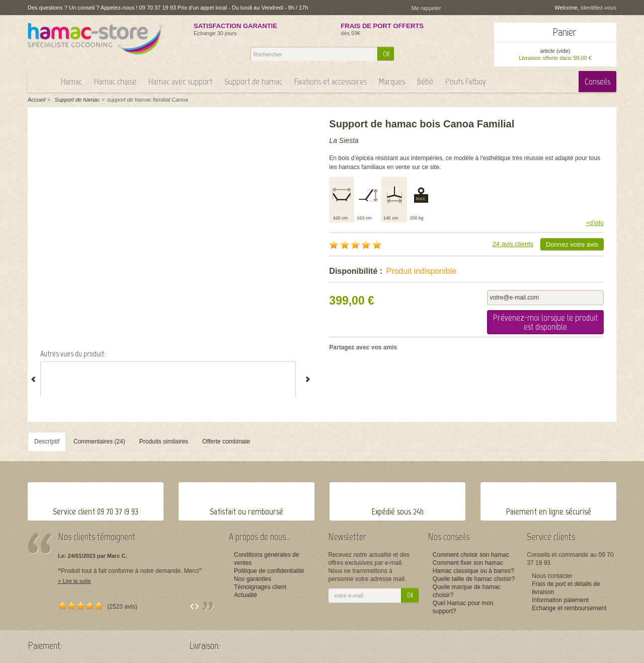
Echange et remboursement (569, 608)
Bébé (425, 82)
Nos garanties (253, 579)
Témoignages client (260, 587)
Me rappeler (426, 8)
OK (386, 54)
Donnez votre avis (572, 244)
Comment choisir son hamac (471, 555)
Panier (565, 32)
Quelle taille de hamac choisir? (474, 579)
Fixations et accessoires (331, 82)
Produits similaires (164, 441)
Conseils (597, 82)
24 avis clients (513, 244)
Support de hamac (253, 82)
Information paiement (560, 600)
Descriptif (47, 441)
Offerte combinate (226, 441)
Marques (392, 82)
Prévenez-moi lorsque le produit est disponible (545, 322)
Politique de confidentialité (269, 571)
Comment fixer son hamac (468, 563)
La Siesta (344, 140)
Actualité (246, 595)
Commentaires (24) (99, 441)
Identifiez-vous (598, 8)
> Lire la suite (74, 581)
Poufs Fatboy (466, 82)
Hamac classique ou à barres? (473, 571)
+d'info (595, 223)
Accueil (36, 100)
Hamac (71, 82)
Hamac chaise (115, 82)
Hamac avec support (180, 82)
